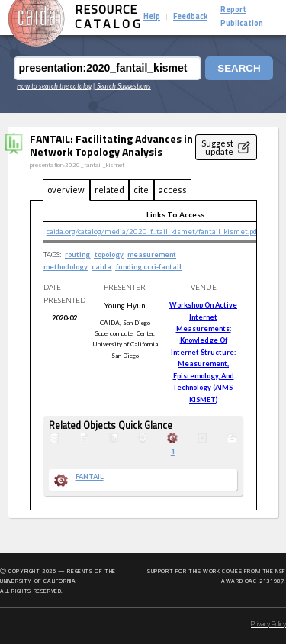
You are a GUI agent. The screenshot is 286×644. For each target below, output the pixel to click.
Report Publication (242, 17)
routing (77, 254)
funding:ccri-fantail (149, 267)
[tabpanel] (143, 356)
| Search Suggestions (122, 86)
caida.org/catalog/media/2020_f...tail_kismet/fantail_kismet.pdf (153, 231)
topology (109, 254)
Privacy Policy (268, 625)
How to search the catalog (54, 86)
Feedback (190, 17)
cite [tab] (141, 190)
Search (239, 68)
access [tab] (173, 190)
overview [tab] (66, 190)
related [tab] (109, 190)
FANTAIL (90, 477)
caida (101, 267)
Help (152, 17)
